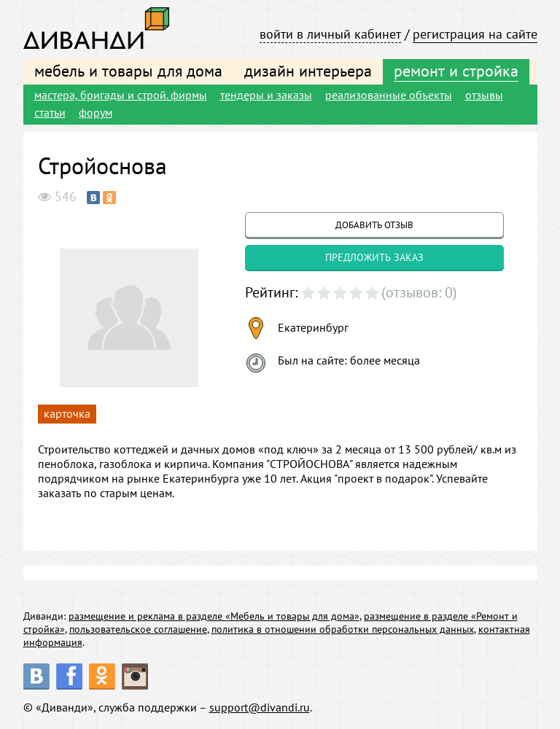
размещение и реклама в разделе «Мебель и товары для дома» (214, 616)
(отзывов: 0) (419, 292)
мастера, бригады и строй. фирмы (121, 95)
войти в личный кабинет (330, 34)
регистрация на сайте (475, 34)
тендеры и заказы (266, 95)
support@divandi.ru (260, 707)
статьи (50, 112)
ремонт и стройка (456, 71)
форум (96, 112)
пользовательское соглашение (138, 629)
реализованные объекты (389, 95)
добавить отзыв (374, 225)
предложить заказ (374, 257)
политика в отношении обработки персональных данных (343, 629)
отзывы (484, 95)
